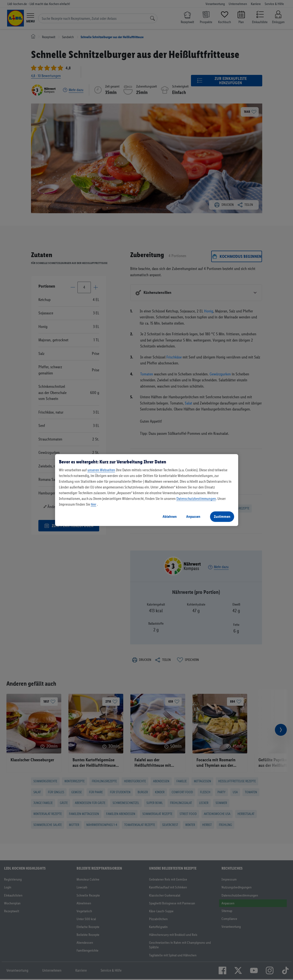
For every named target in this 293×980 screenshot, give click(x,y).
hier (94, 504)
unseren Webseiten (101, 470)
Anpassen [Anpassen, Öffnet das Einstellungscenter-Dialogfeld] (193, 516)
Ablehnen (170, 516)
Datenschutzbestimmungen (196, 499)
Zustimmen (222, 516)
